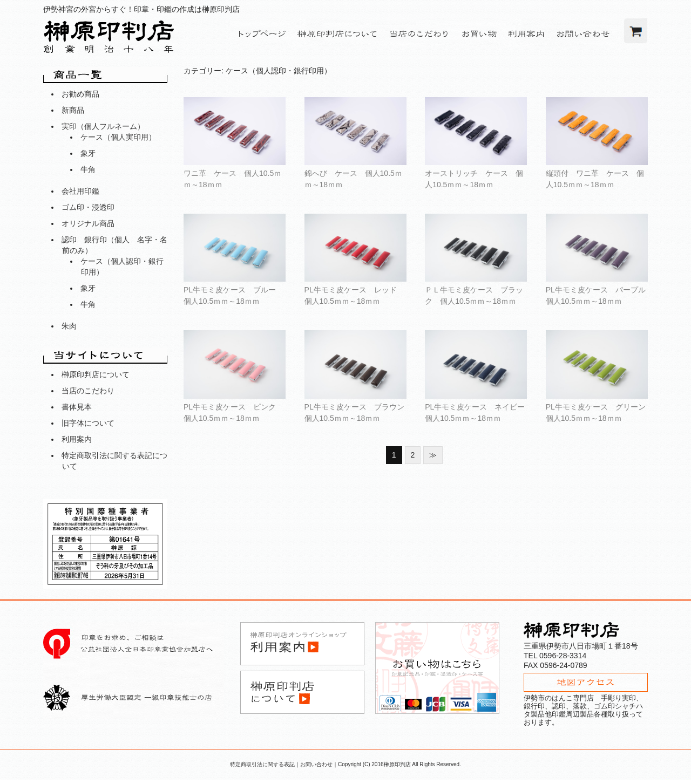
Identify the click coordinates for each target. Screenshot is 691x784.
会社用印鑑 (80, 191)
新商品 (73, 110)
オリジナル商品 (88, 223)
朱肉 (69, 326)
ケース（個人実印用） (118, 137)
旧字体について (88, 423)
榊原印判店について (96, 374)
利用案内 (77, 439)
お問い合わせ (316, 764)
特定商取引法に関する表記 (262, 764)
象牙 (88, 153)
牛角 (88, 169)
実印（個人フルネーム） (103, 126)
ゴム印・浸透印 (88, 207)
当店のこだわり (88, 391)
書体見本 (77, 407)
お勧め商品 (80, 94)
